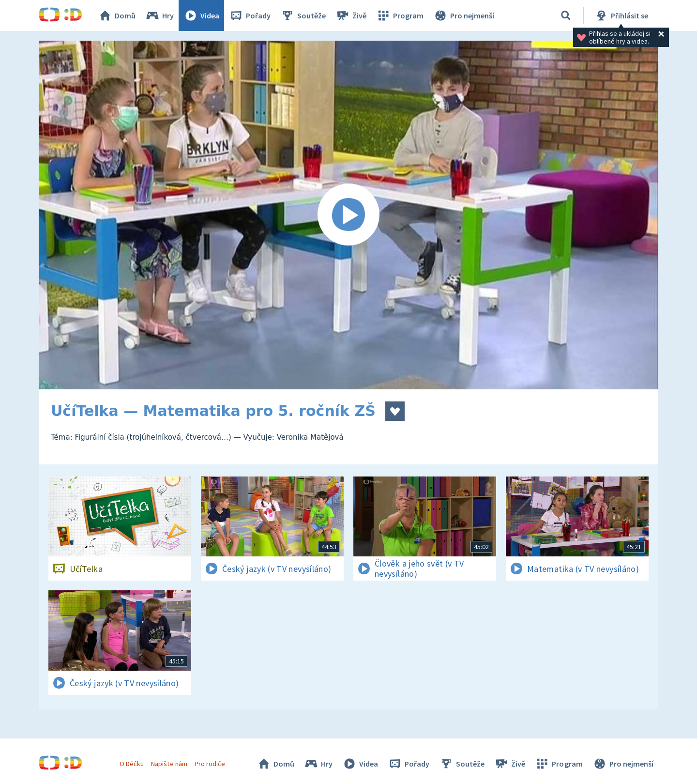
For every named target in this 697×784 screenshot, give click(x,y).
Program (400, 15)
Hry (159, 15)
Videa (201, 15)
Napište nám (169, 764)
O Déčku (132, 764)
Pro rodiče (210, 764)
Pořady (250, 15)
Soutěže (303, 15)
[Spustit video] (348, 215)
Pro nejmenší (464, 15)
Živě (351, 15)
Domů (117, 15)
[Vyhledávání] (566, 15)
